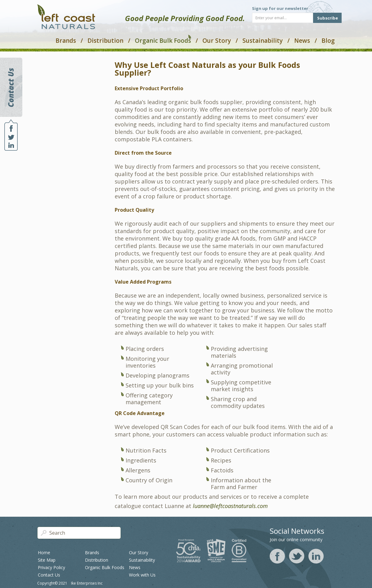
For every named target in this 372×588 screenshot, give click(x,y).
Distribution (105, 41)
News (302, 41)
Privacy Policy (51, 567)
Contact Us (49, 575)
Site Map (47, 560)
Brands (66, 41)
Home (44, 553)
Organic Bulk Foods (163, 40)
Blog (328, 41)
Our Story (217, 41)
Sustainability (263, 41)
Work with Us (142, 575)
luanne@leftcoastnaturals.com (230, 506)
